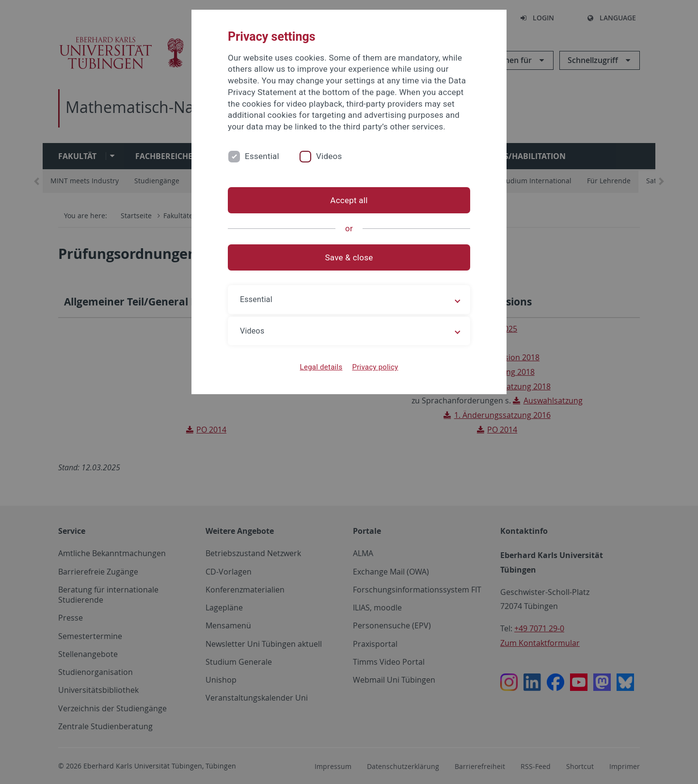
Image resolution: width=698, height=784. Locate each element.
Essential (262, 156)
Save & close (349, 257)
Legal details (321, 367)
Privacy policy (375, 367)
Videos (329, 156)
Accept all (349, 200)
